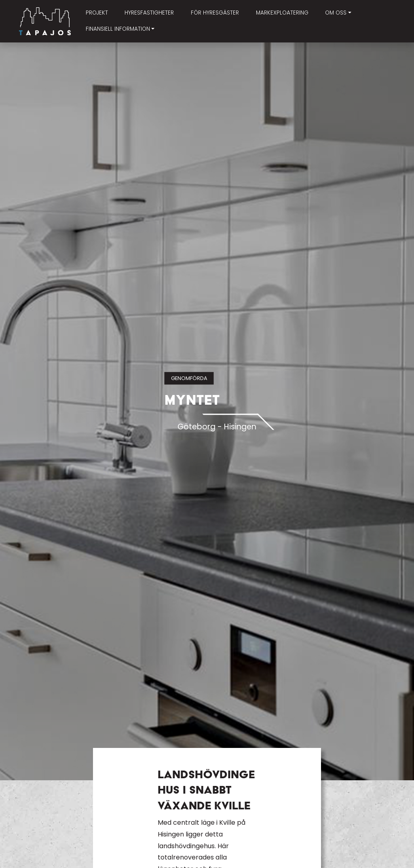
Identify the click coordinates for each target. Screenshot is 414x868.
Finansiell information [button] (118, 29)
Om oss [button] (336, 13)
